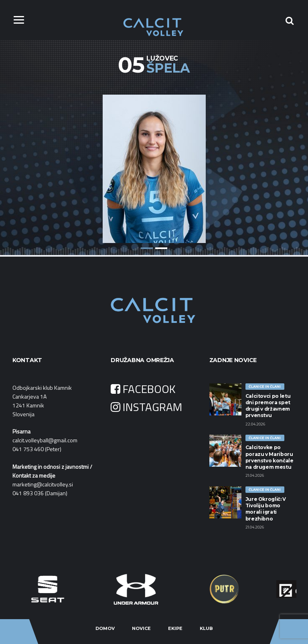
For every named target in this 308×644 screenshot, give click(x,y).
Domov (105, 628)
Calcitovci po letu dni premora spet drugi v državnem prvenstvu (268, 406)
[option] (154, 163)
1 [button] (147, 248)
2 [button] (161, 248)
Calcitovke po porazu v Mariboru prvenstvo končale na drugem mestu (269, 457)
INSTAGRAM (146, 407)
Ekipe (175, 628)
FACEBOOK (143, 389)
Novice (141, 628)
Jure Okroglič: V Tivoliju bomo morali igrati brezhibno (266, 509)
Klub (206, 628)
